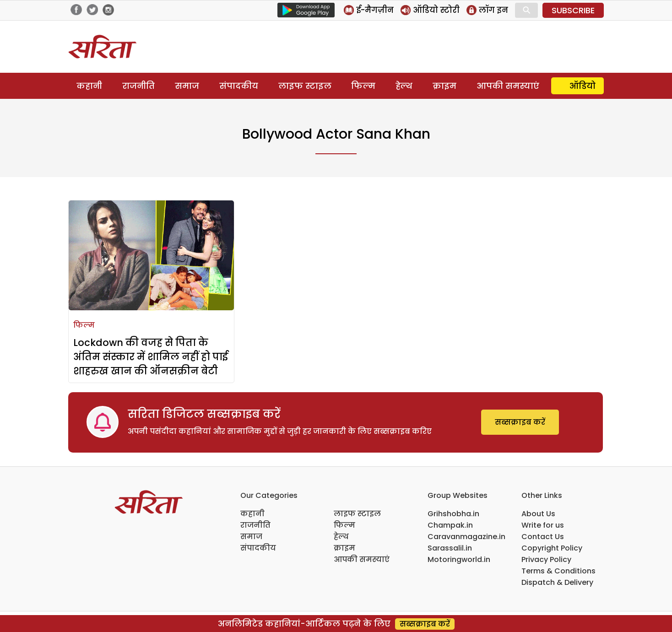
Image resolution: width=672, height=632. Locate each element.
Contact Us (543, 537)
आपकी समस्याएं (508, 86)
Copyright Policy (552, 548)
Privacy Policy (546, 559)
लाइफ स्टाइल (305, 86)
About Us (538, 514)
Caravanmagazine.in (466, 537)
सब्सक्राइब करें (520, 422)
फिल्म (363, 86)
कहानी (89, 86)
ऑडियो (583, 86)
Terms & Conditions (558, 571)
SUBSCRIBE (573, 10)
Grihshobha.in (453, 514)
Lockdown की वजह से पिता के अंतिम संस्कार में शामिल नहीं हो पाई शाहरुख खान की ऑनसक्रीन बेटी (151, 357)
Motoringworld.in (459, 559)
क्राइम (444, 86)
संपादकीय (239, 86)
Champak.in (450, 525)
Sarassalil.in (450, 548)
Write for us (543, 525)
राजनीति (138, 86)
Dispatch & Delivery (557, 582)
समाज (187, 86)
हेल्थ (404, 86)
